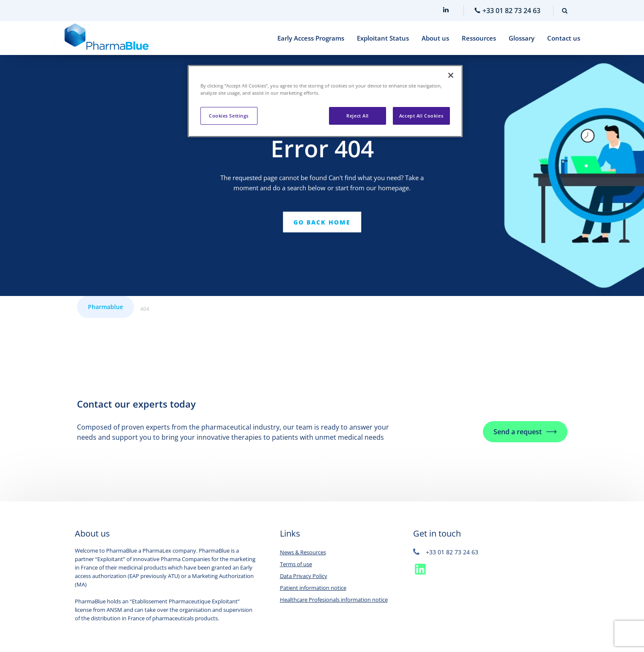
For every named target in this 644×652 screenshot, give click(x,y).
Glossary (522, 38)
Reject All (358, 116)
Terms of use (296, 564)
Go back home (322, 222)
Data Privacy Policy (304, 576)
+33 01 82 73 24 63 (446, 552)
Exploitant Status (383, 38)
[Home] (107, 38)
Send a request (518, 432)
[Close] (451, 75)
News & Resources (303, 552)
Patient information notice (313, 588)
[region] (325, 101)
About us (435, 38)
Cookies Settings (229, 116)
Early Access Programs (311, 38)
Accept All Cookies (421, 116)
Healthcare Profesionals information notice (334, 600)
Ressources (479, 38)
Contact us (564, 38)
